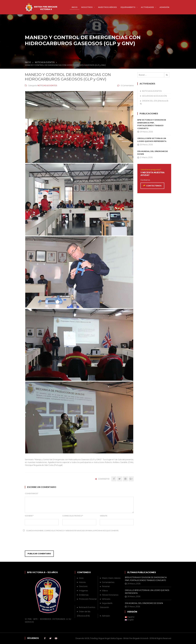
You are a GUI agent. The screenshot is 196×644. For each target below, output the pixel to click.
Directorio (83, 586)
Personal (106, 586)
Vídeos (105, 591)
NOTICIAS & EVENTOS (45, 62)
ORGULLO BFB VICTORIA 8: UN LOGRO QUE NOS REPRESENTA (152, 140)
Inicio (81, 578)
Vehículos (106, 599)
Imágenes (83, 591)
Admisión (106, 616)
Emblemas (84, 595)
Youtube (56, 638)
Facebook (45, 638)
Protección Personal (88, 599)
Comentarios (31, 493)
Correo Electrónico (73, 516)
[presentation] (40, 542)
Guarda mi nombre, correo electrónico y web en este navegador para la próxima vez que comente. (73, 531)
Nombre (29, 516)
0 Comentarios (127, 86)
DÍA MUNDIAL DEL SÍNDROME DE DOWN (153, 153)
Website (104, 516)
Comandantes (108, 582)
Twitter (50, 638)
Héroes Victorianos (110, 595)
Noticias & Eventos (87, 607)
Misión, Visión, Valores (111, 578)
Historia (82, 582)
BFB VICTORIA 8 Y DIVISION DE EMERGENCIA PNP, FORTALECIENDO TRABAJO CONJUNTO (152, 124)
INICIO (28, 62)
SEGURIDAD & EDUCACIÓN (154, 96)
